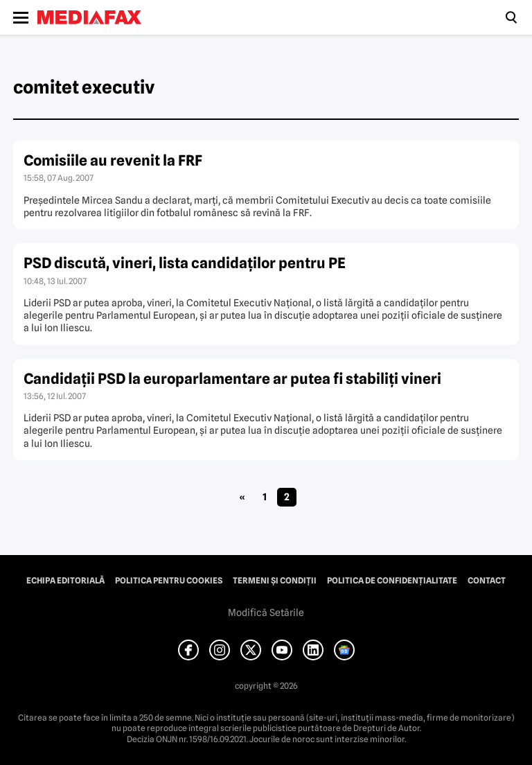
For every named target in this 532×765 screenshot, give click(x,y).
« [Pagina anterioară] (242, 497)
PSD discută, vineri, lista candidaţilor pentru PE (185, 263)
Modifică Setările (266, 613)
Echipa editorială (65, 581)
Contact (487, 581)
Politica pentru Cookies (169, 581)
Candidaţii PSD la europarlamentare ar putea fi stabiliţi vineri (232, 379)
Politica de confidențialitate (392, 581)
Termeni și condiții (275, 581)
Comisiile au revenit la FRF (113, 160)
